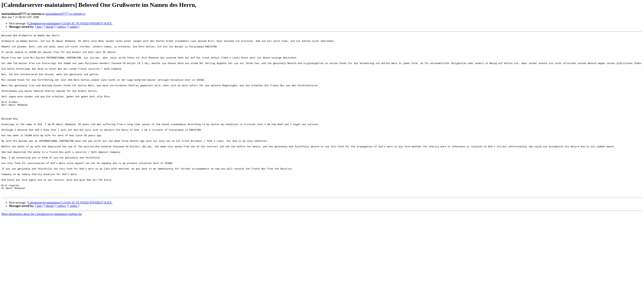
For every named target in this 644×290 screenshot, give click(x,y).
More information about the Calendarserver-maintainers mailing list (42, 246)
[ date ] (39, 27)
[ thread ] (50, 27)
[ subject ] (62, 27)
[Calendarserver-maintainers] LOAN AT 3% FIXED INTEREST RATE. (70, 23)
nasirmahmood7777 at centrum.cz (65, 14)
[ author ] (74, 27)
